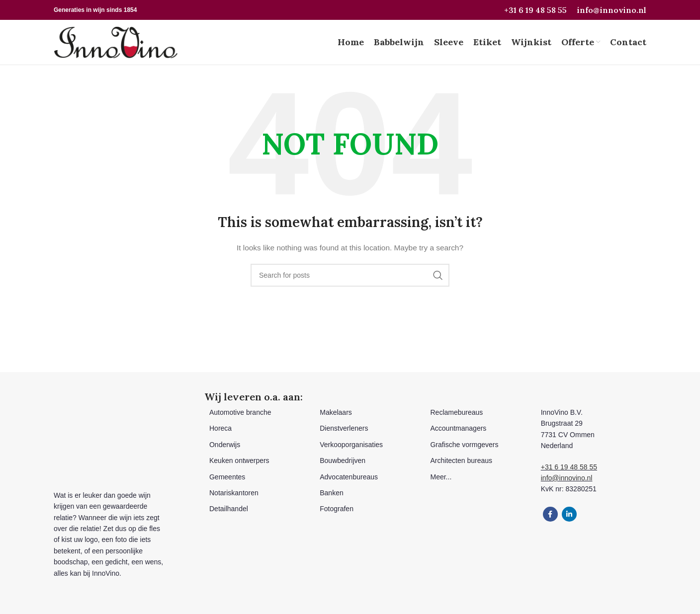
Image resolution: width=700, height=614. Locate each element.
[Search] (350, 275)
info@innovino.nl (612, 10)
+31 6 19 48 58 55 (535, 10)
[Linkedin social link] (569, 514)
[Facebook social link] (550, 514)
